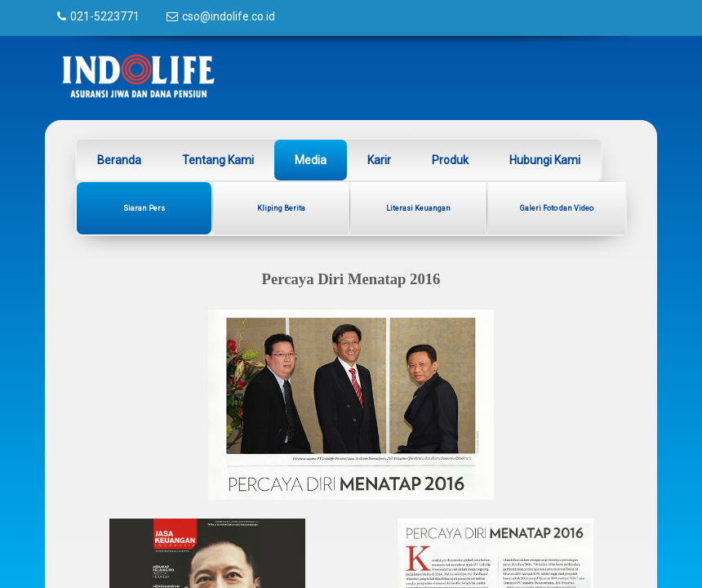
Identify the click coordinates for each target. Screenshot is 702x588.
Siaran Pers (144, 208)
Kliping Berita (281, 208)
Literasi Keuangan (418, 208)
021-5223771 (105, 16)
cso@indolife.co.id (229, 16)
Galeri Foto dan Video (557, 208)
